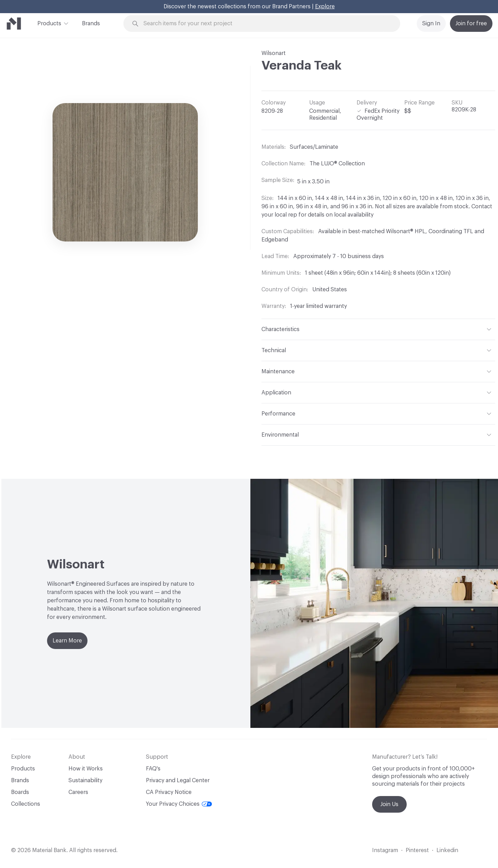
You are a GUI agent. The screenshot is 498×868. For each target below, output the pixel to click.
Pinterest (417, 850)
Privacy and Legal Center (178, 780)
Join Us (389, 804)
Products (49, 23)
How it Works (86, 769)
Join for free (471, 24)
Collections (26, 804)
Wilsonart (274, 53)
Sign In (431, 24)
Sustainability (85, 780)
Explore (325, 7)
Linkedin (447, 850)
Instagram (385, 850)
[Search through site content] (266, 24)
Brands (91, 24)
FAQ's (153, 769)
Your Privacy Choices (179, 804)
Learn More (67, 641)
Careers (78, 792)
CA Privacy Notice (169, 792)
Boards (20, 792)
